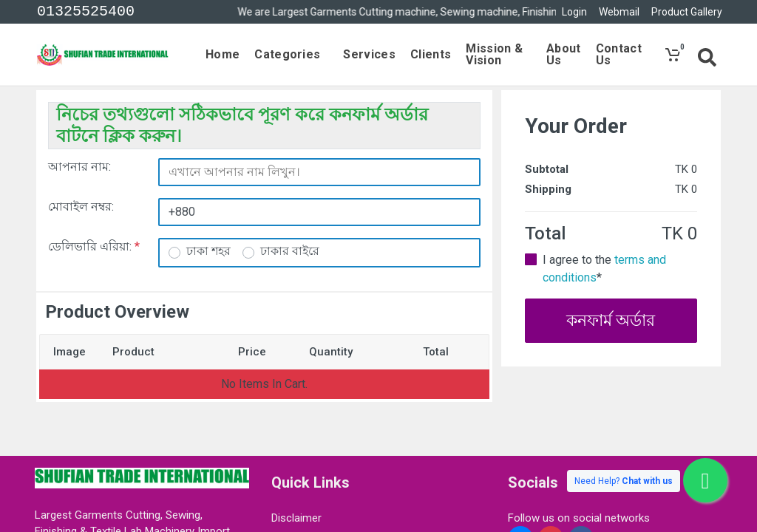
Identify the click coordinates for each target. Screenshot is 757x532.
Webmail (619, 12)
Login (574, 12)
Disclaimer (296, 518)
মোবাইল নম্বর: (81, 207)
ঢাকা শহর (208, 251)
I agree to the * (604, 269)
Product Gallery (687, 12)
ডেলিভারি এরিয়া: (94, 246)
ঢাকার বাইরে (290, 251)
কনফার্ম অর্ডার (611, 320)
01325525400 (86, 12)
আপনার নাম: (79, 167)
